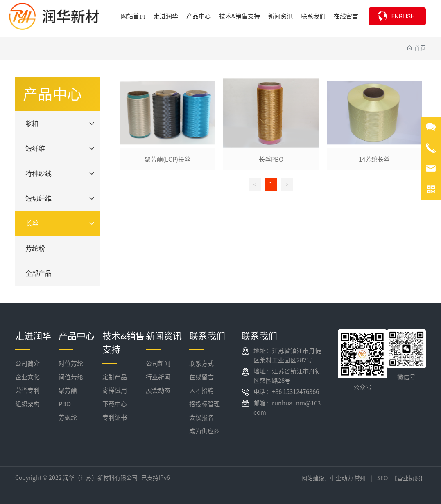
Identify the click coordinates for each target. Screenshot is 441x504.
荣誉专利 (27, 390)
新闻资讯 (164, 336)
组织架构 (27, 404)
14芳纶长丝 (374, 159)
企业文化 (27, 377)
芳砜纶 (68, 417)
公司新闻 (158, 363)
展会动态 (158, 390)
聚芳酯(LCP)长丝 (167, 159)
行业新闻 (158, 377)
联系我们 (207, 336)
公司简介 (27, 363)
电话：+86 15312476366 (286, 392)
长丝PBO (271, 159)
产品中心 (77, 336)
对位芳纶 (71, 363)
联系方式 (201, 363)
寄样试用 (115, 390)
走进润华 (33, 336)
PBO (65, 404)
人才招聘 (201, 390)
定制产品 (115, 377)
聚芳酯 (68, 390)
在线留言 (201, 377)
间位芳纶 (71, 377)
